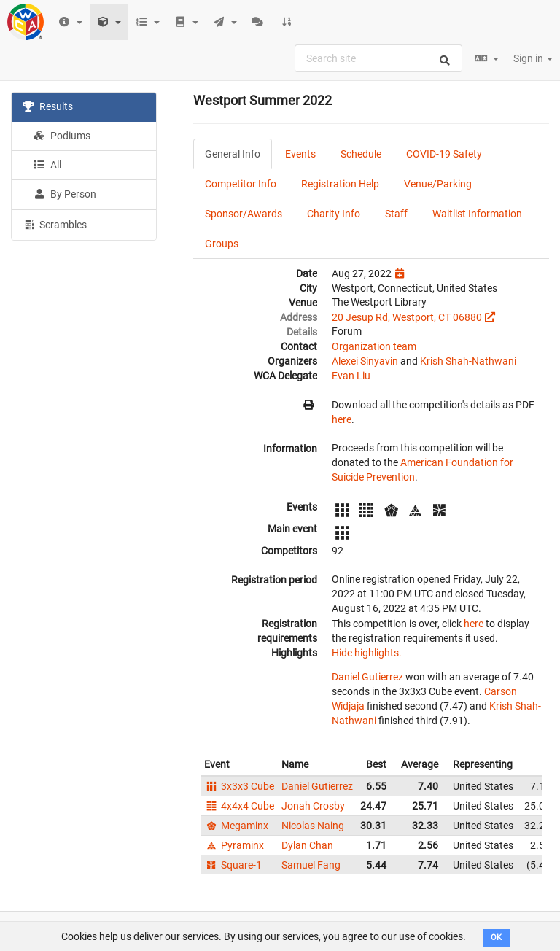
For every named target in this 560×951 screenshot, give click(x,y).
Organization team (374, 346)
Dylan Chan (307, 845)
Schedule (361, 154)
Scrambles (55, 224)
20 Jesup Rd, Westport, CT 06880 (407, 317)
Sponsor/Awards (244, 214)
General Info (233, 154)
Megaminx (236, 826)
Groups (222, 244)
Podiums (62, 136)
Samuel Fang (311, 865)
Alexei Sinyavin (365, 361)
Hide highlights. (367, 653)
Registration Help (340, 184)
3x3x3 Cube (239, 786)
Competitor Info (241, 184)
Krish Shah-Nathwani (468, 361)
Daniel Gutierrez (367, 677)
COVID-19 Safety (444, 154)
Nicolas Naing (313, 826)
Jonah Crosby (313, 806)
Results (48, 106)
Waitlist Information (477, 214)
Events (300, 154)
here (342, 419)
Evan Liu (351, 376)
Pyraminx (234, 845)
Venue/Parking (438, 184)
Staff (396, 214)
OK (496, 938)
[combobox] (378, 58)
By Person (65, 194)
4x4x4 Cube (239, 806)
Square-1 (233, 865)
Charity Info (334, 214)
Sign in (533, 58)
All (47, 165)
